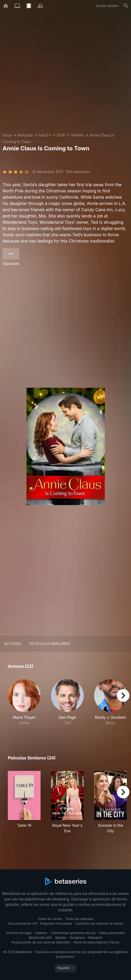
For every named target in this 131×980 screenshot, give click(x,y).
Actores (13, 644)
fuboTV (44, 135)
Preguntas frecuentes (56, 923)
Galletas (41, 933)
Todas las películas (79, 919)
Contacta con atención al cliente (99, 923)
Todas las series (50, 919)
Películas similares (50, 644)
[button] (24, 705)
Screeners (77, 938)
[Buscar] (126, 6)
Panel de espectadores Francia (96, 942)
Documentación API (23, 923)
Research (95, 938)
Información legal (19, 933)
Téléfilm (77, 135)
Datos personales (112, 933)
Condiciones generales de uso (73, 933)
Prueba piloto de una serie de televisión (41, 942)
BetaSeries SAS (40, 938)
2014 (61, 135)
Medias (61, 938)
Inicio (7, 135)
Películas (25, 135)
